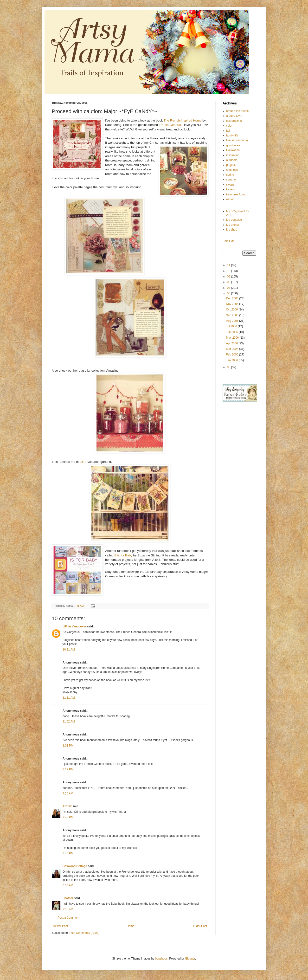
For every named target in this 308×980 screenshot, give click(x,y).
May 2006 (233, 338)
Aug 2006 (233, 321)
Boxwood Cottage (75, 866)
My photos (233, 225)
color (229, 126)
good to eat (233, 145)
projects (231, 165)
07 (229, 288)
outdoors (232, 160)
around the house (237, 111)
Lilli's (83, 462)
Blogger (190, 959)
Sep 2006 (233, 315)
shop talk (232, 170)
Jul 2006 (232, 326)
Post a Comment (68, 918)
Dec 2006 (233, 298)
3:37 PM (68, 769)
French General (170, 125)
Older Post (200, 926)
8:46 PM (68, 853)
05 (229, 367)
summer (231, 180)
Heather (68, 898)
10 (229, 271)
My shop (232, 230)
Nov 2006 (233, 304)
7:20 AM (68, 793)
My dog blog (234, 220)
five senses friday (237, 140)
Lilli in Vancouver (74, 626)
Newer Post (60, 926)
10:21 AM (69, 650)
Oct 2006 (232, 309)
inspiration (233, 155)
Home (131, 926)
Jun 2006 (232, 332)
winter (230, 199)
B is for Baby (124, 555)
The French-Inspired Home (183, 120)
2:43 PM (68, 817)
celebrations (234, 121)
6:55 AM (68, 885)
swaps (230, 185)
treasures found (236, 194)
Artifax (67, 806)
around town (234, 116)
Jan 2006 (232, 360)
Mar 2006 (232, 349)
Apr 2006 (232, 343)
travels (230, 189)
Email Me (229, 241)
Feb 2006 (232, 355)
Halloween (233, 150)
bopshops (161, 959)
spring (230, 175)
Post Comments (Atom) (84, 933)
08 (229, 282)
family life (232, 135)
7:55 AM (68, 909)
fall (228, 131)
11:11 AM (69, 698)
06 (229, 293)
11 (229, 265)
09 (229, 277)
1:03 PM (68, 746)
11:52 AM (69, 722)
